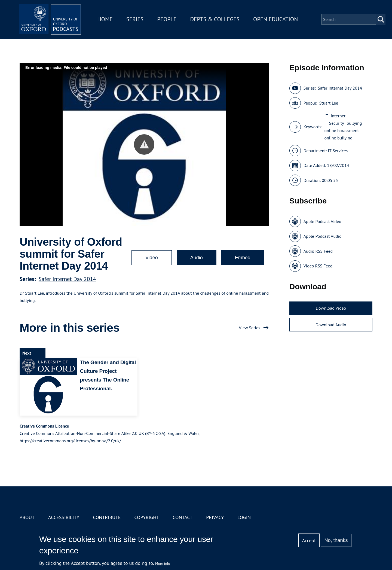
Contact (183, 517)
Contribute (107, 517)
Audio (197, 258)
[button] (144, 144)
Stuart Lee (329, 103)
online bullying (339, 138)
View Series (250, 328)
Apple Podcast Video (322, 221)
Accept (309, 540)
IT (326, 116)
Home (107, 20)
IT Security (334, 123)
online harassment (342, 130)
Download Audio (331, 325)
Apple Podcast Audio (323, 236)
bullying (354, 123)
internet (338, 116)
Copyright (147, 517)
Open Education (277, 20)
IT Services (338, 151)
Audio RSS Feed (318, 251)
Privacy (215, 517)
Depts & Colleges (217, 20)
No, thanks (336, 540)
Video (152, 258)
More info (163, 563)
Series (137, 20)
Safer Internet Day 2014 (67, 279)
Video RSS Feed (318, 266)
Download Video (331, 308)
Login (244, 517)
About (27, 517)
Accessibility (64, 517)
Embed (243, 258)
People (168, 20)
